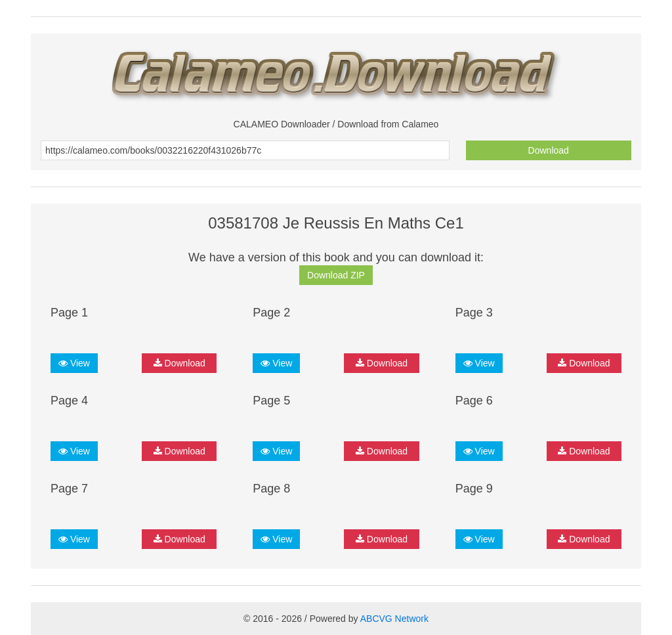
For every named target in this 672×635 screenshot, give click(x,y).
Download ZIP (336, 275)
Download (549, 150)
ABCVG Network (394, 619)
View (74, 363)
